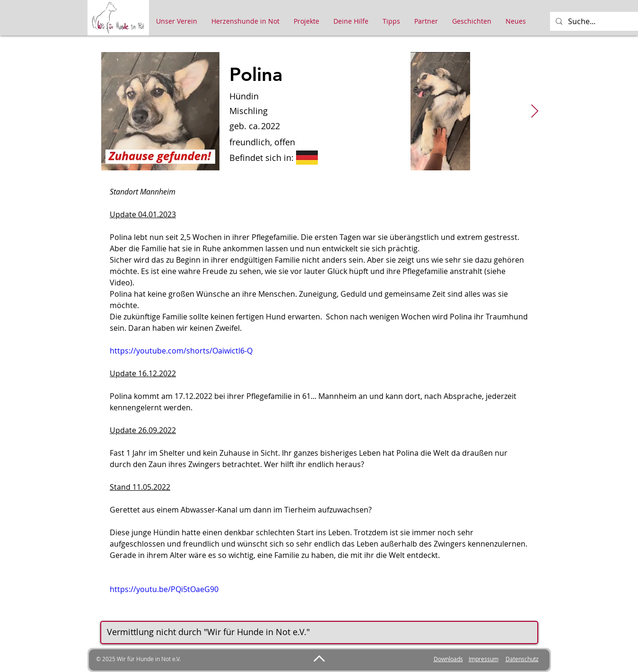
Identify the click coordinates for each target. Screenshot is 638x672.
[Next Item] (535, 111)
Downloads (448, 659)
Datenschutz (522, 659)
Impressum (484, 659)
